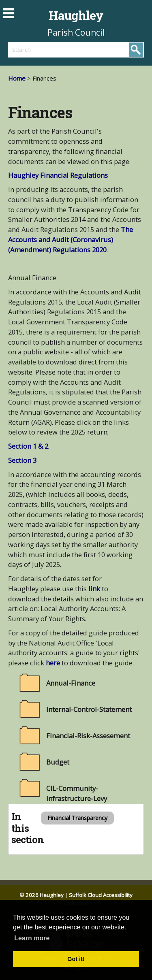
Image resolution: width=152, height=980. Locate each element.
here (53, 663)
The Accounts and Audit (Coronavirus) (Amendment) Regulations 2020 (71, 240)
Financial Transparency (77, 818)
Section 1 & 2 (28, 446)
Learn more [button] (32, 938)
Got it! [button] (76, 959)
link (95, 589)
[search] (42, 49)
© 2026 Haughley (42, 895)
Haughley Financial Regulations (58, 175)
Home (17, 78)
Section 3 (22, 460)
